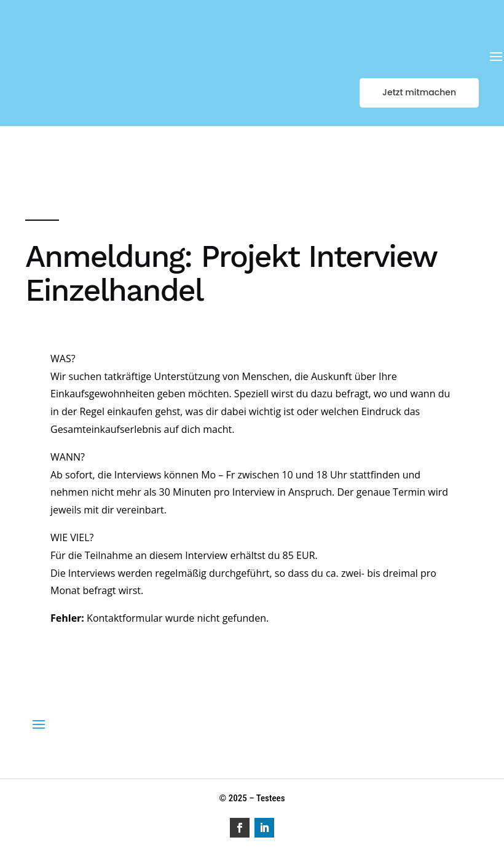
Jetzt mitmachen (419, 92)
